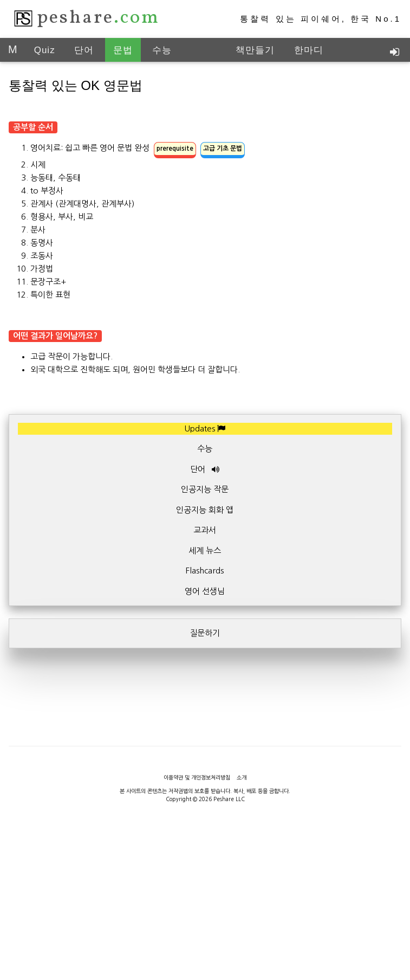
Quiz (45, 50)
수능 (162, 50)
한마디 (309, 50)
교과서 (205, 530)
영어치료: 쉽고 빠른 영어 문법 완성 (138, 148)
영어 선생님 (205, 591)
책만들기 (255, 50)
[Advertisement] (206, 736)
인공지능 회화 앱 (205, 510)
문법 (123, 50)
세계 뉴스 (205, 550)
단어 (84, 50)
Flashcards (205, 570)
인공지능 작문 (205, 489)
